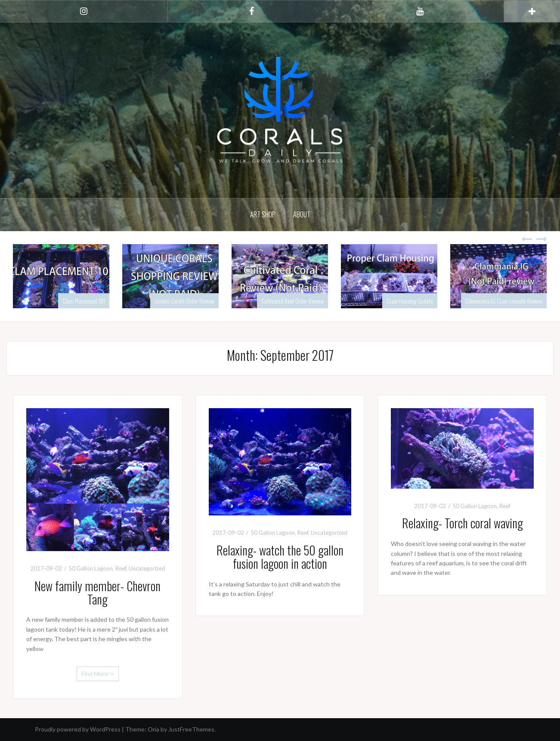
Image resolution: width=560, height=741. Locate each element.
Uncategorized (147, 568)
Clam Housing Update (410, 301)
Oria (153, 729)
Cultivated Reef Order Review (292, 301)
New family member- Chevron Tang (97, 592)
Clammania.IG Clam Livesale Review (504, 301)
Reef (121, 568)
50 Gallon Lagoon (91, 568)
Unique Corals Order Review (184, 301)
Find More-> (98, 674)
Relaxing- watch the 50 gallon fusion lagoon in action (280, 557)
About (302, 214)
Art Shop (263, 214)
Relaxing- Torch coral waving (463, 523)
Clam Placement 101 (84, 301)
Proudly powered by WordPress (78, 729)
